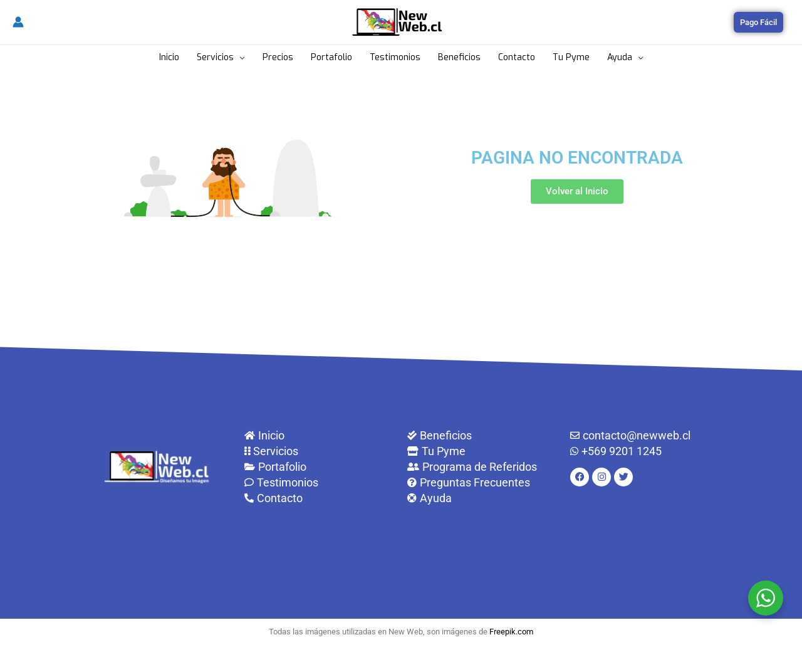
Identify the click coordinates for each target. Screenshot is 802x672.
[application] (239, 58)
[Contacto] (320, 498)
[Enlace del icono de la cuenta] (18, 22)
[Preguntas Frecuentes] (482, 482)
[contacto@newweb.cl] (645, 435)
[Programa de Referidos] (482, 467)
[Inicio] (320, 435)
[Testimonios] (320, 482)
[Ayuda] (482, 498)
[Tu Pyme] (482, 451)
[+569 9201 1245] (645, 451)
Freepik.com (511, 632)
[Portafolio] (320, 467)
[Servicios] (320, 451)
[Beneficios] (482, 435)
